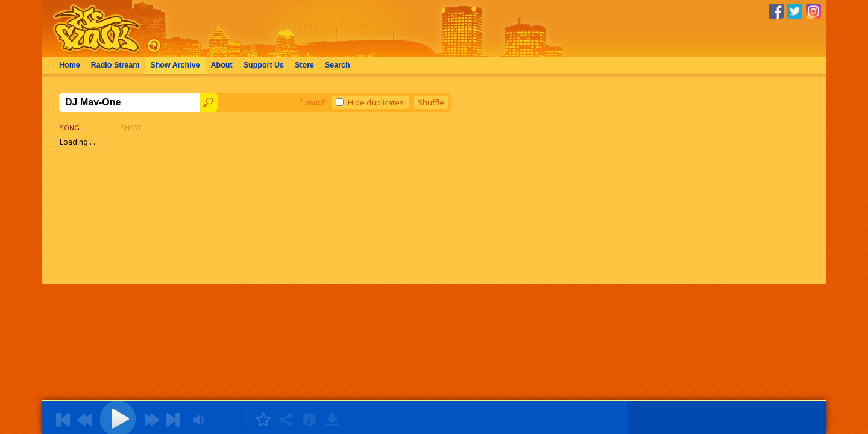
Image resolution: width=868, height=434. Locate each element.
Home (70, 65)
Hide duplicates (370, 102)
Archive (175, 65)
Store (304, 65)
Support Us (264, 65)
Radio (115, 65)
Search (338, 65)
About (222, 65)
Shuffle (431, 102)
